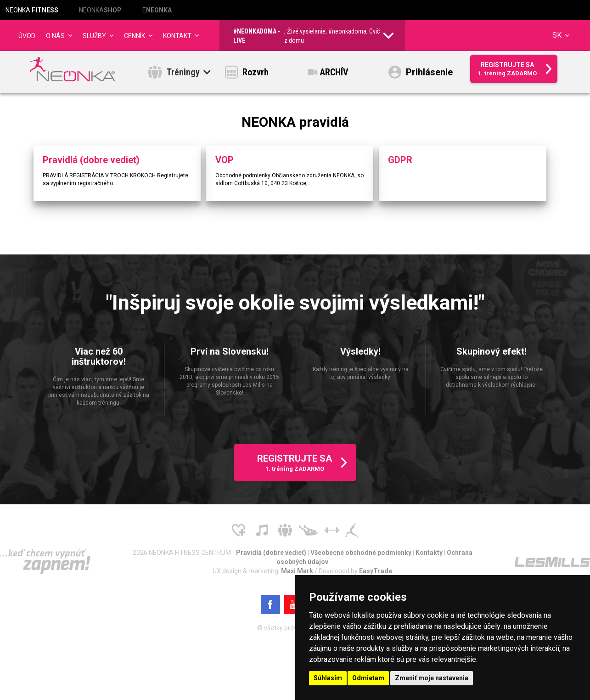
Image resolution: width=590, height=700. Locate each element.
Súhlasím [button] (328, 678)
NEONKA (32, 10)
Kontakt (177, 36)
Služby (94, 36)
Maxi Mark (298, 574)
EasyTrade (376, 574)
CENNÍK (135, 36)
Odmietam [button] (368, 678)
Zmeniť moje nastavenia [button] (432, 678)
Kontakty (430, 555)
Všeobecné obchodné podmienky (362, 555)
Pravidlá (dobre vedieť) (272, 555)
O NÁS (55, 36)
